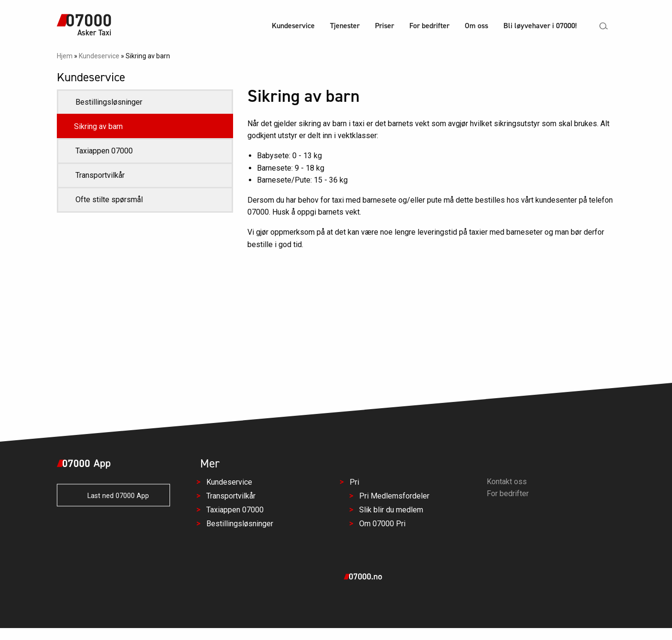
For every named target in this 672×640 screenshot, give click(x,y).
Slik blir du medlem (391, 510)
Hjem (65, 56)
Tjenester (345, 26)
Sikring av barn (98, 126)
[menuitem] (293, 27)
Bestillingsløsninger (109, 102)
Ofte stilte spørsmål (109, 200)
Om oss (476, 26)
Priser (384, 26)
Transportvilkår (100, 175)
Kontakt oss (507, 482)
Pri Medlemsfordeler (394, 496)
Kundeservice (293, 26)
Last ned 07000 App (113, 496)
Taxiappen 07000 (104, 151)
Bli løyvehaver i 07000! (540, 26)
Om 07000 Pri (382, 524)
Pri (354, 483)
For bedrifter (429, 26)
